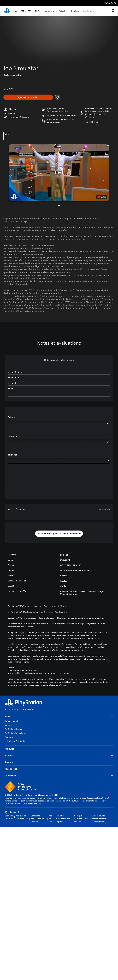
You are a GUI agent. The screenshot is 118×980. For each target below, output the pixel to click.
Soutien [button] (59, 762)
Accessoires (50, 11)
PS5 (22, 11)
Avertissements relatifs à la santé (23, 670)
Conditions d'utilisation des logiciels (63, 819)
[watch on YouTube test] (102, 197)
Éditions (12, 417)
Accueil (8, 709)
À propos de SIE (11, 721)
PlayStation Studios (13, 729)
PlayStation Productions (15, 733)
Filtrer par (13, 436)
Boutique (75, 11)
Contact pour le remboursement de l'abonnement (100, 819)
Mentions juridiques (9, 817)
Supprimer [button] (104, 509)
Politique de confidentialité (22, 817)
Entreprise (9, 737)
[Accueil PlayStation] (7, 11)
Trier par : (13, 455)
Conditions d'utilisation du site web (37, 819)
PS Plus (38, 11)
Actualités (63, 11)
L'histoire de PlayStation (15, 741)
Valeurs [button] (59, 756)
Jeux (15, 11)
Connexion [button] (59, 776)
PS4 (29, 11)
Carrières (9, 725)
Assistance (88, 11)
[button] (59, 173)
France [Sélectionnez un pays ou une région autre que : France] (12, 812)
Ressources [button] (59, 769)
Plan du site (50, 819)
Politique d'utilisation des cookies (81, 819)
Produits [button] (59, 749)
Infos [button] (59, 717)
